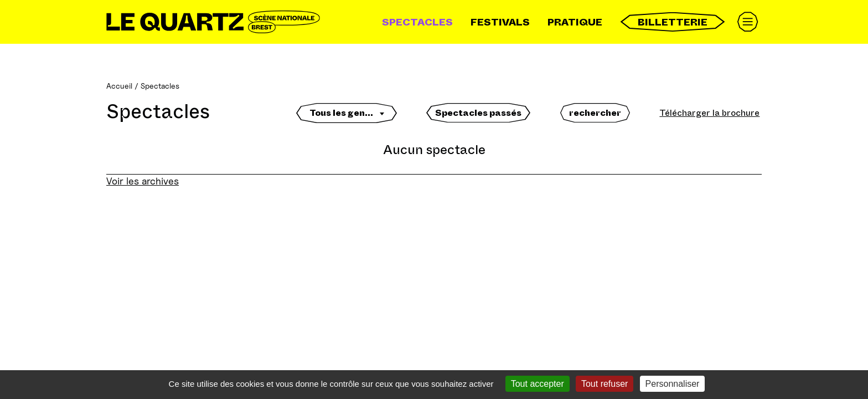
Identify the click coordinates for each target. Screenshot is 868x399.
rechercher (595, 113)
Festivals (500, 22)
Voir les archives (143, 181)
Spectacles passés (478, 113)
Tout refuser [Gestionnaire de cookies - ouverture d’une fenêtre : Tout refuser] (604, 384)
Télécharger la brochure (709, 113)
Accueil (119, 86)
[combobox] (347, 116)
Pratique (575, 22)
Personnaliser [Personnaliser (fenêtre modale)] (673, 384)
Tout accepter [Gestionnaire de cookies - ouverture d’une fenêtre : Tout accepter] (538, 384)
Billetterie (673, 22)
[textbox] (347, 113)
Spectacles (417, 22)
